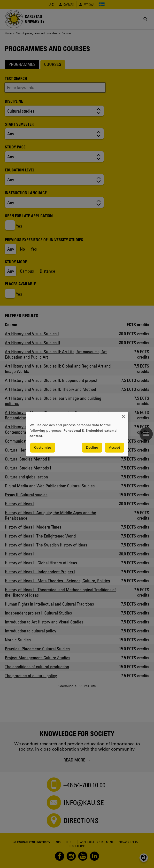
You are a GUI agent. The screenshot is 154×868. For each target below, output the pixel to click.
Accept (115, 447)
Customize (43, 447)
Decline (92, 447)
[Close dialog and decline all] (123, 415)
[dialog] (77, 434)
